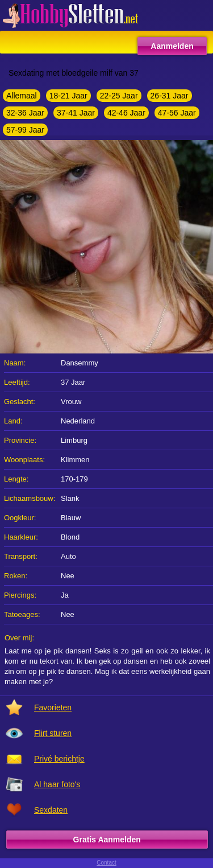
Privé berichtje (59, 759)
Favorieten (53, 707)
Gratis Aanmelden (107, 840)
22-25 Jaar (119, 96)
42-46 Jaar (126, 113)
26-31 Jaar (170, 96)
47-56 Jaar (177, 113)
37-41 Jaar (76, 113)
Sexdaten (51, 810)
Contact (106, 863)
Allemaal (22, 96)
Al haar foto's (57, 784)
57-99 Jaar (25, 130)
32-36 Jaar (25, 113)
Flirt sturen (53, 733)
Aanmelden (172, 46)
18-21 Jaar (68, 96)
